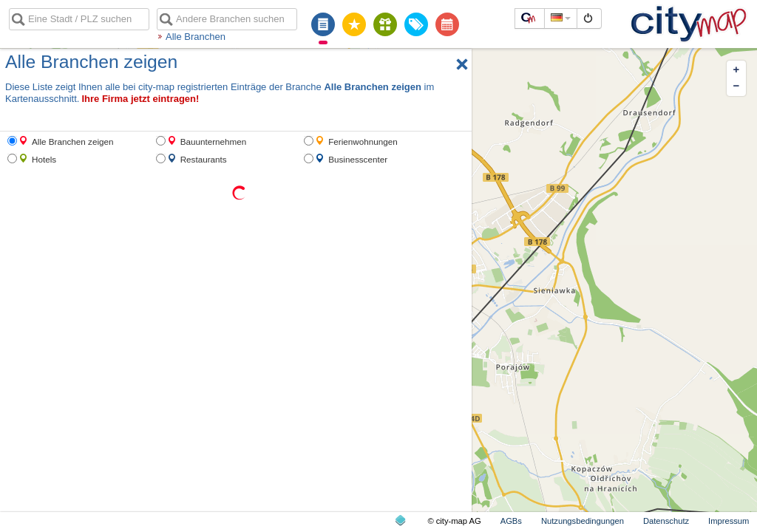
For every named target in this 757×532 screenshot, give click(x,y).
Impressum (729, 521)
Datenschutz (666, 521)
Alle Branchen (196, 37)
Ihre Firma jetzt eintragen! (140, 99)
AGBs (511, 521)
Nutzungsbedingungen (583, 521)
